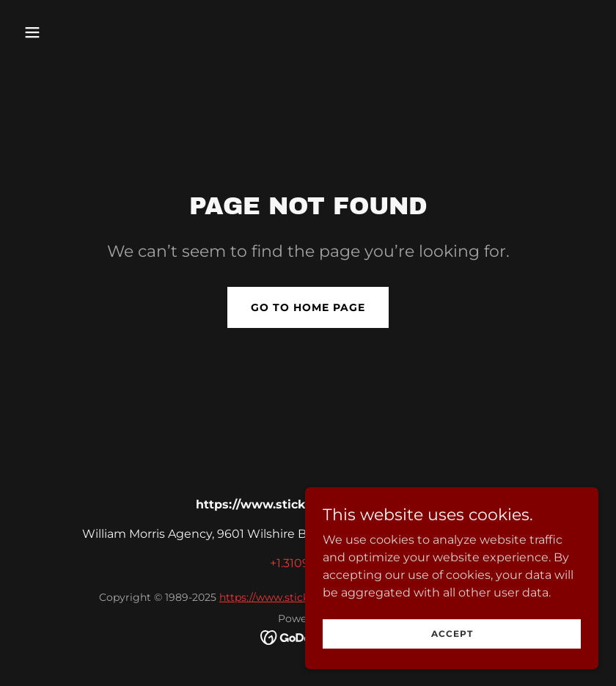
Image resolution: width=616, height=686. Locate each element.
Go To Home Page (308, 307)
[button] (84, 32)
